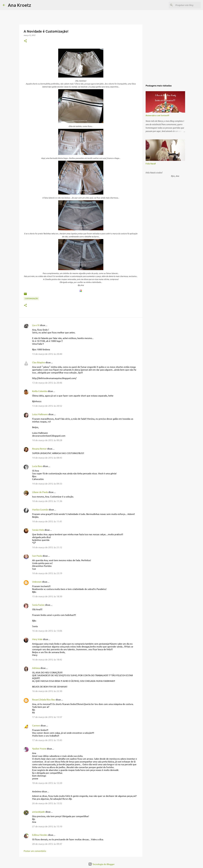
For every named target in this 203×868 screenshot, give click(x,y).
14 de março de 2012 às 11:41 (47, 521)
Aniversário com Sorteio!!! (157, 115)
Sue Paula (37, 556)
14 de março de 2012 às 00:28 (47, 440)
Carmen (36, 725)
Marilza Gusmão (40, 509)
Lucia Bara (37, 466)
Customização (31, 298)
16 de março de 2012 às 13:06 (47, 631)
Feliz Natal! (151, 164)
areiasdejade (38, 812)
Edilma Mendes (40, 835)
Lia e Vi (36, 325)
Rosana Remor (39, 449)
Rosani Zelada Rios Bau (44, 699)
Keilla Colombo (40, 391)
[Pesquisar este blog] (186, 5)
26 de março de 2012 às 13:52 (47, 803)
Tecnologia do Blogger (101, 864)
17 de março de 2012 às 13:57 (47, 717)
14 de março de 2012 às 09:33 (47, 483)
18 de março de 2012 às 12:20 (47, 783)
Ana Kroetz (19, 5)
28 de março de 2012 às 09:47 (47, 844)
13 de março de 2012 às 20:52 (47, 406)
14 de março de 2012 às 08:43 (47, 458)
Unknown (37, 582)
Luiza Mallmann (40, 414)
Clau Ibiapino (39, 362)
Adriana (36, 668)
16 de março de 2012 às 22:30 (47, 691)
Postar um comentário (35, 851)
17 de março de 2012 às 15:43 (47, 740)
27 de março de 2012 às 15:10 (47, 826)
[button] (25, 41)
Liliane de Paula (40, 492)
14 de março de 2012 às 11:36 (47, 501)
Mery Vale (37, 639)
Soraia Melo (38, 530)
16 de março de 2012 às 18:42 (47, 659)
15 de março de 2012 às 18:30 (47, 596)
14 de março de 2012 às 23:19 (47, 573)
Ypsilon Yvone (39, 748)
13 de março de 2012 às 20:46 (47, 383)
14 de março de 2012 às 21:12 (47, 547)
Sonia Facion (38, 605)
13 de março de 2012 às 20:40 (47, 354)
